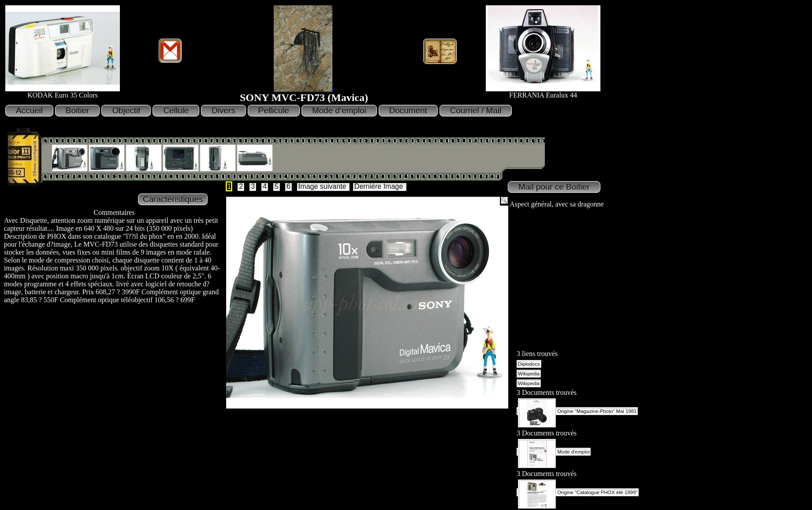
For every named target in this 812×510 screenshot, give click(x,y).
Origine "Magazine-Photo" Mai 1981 (577, 411)
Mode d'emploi (554, 452)
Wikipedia (529, 374)
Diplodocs (529, 364)
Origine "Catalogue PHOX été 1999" (578, 492)
